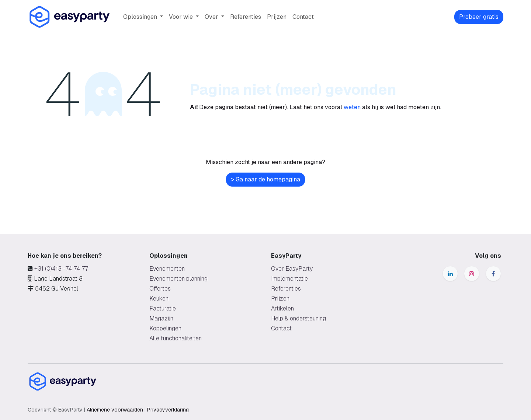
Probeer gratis (479, 17)
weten (352, 107)
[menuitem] (143, 17)
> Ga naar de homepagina (265, 179)
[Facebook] (493, 274)
